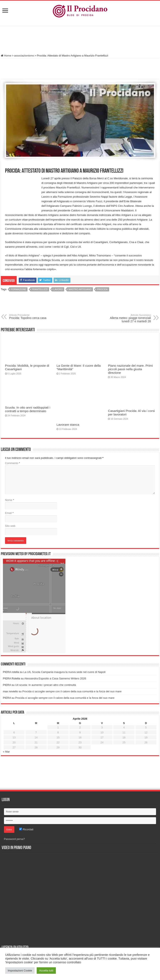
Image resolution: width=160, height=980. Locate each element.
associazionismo (24, 56)
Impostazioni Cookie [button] (20, 971)
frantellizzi (40, 289)
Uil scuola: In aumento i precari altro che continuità (46, 685)
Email (9, 513)
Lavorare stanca (68, 425)
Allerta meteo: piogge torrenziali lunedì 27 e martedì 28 (129, 318)
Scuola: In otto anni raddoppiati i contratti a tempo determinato (28, 409)
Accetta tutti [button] (46, 971)
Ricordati (26, 829)
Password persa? (14, 839)
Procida (102, 289)
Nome (9, 500)
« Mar (6, 752)
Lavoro (58, 289)
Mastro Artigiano (80, 289)
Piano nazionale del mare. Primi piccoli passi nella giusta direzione (130, 369)
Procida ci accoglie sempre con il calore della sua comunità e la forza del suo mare (72, 691)
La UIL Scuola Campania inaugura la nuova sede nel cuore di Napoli (64, 672)
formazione (18, 289)
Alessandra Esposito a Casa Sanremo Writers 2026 (55, 678)
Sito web (10, 526)
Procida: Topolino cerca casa (31, 317)
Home (6, 56)
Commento (12, 463)
